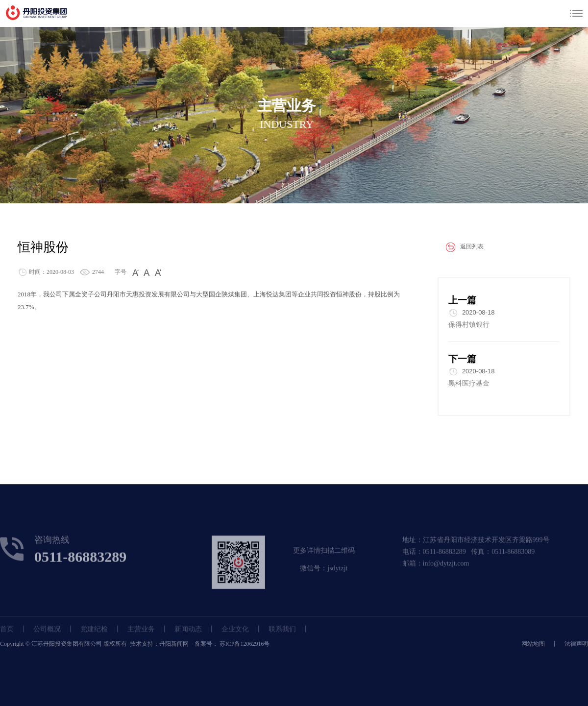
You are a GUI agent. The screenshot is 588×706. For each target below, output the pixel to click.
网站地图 (533, 644)
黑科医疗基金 (469, 383)
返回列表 (461, 247)
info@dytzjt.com (446, 571)
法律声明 (576, 644)
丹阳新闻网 (174, 644)
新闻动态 (188, 634)
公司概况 (47, 634)
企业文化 (235, 634)
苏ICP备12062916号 (244, 644)
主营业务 (141, 634)
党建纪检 (94, 634)
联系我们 (282, 634)
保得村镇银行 (469, 325)
